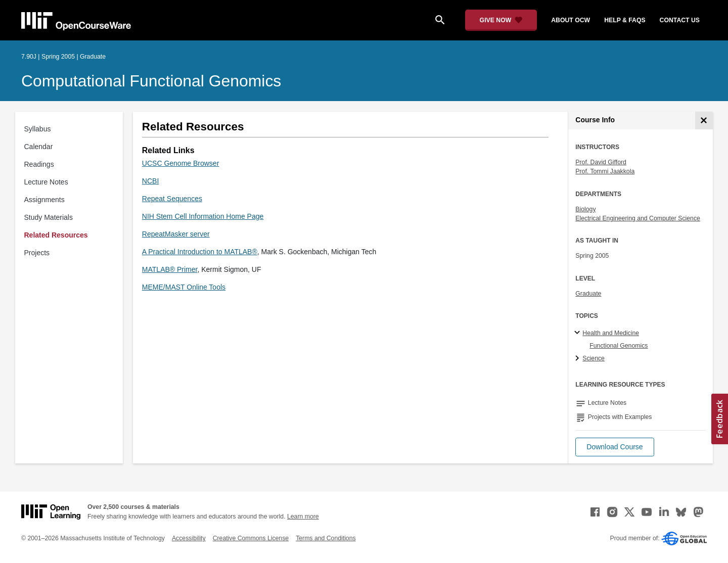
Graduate (588, 294)
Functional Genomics (619, 346)
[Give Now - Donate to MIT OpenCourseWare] (501, 20)
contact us (680, 20)
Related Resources (56, 235)
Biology (585, 209)
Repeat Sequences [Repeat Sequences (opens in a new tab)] (172, 199)
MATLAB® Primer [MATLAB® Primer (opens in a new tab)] (170, 269)
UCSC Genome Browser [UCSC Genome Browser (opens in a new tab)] (181, 163)
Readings (39, 164)
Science (594, 358)
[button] (615, 447)
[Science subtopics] (579, 359)
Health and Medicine (611, 333)
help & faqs (625, 20)
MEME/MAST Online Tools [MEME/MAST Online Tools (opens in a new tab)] (184, 287)
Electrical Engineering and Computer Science (638, 218)
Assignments (44, 200)
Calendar (39, 147)
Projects (37, 253)
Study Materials (49, 217)
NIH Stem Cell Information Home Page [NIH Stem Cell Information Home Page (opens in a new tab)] (203, 216)
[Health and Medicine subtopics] (579, 333)
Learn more (303, 517)
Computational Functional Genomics (151, 81)
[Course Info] (704, 121)
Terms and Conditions (326, 538)
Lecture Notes (46, 182)
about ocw (571, 20)
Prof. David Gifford (601, 162)
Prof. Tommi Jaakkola (605, 171)
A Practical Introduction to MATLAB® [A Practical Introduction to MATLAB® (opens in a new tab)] (200, 252)
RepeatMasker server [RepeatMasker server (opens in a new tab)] (176, 234)
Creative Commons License (251, 538)
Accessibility (189, 538)
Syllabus (38, 129)
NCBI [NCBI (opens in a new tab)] (150, 181)
